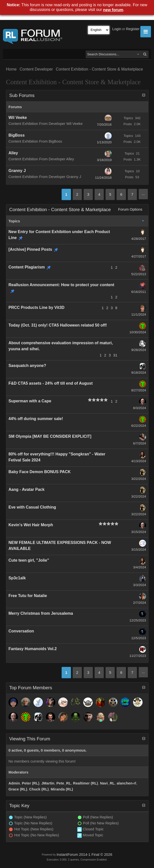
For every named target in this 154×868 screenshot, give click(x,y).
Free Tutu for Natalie (28, 596)
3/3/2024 (140, 585)
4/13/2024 (139, 461)
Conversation (21, 631)
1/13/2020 (104, 142)
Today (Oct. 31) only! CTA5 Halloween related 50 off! (58, 325)
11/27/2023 (138, 656)
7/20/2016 (104, 125)
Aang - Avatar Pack (27, 489)
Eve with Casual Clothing (32, 507)
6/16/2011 (139, 292)
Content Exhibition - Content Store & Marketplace (99, 69)
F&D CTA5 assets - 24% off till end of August (51, 383)
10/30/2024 (138, 332)
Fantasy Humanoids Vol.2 (33, 649)
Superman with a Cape (30, 401)
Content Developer (36, 69)
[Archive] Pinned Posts (30, 249)
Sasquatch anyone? (27, 366)
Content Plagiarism (27, 267)
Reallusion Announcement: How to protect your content (61, 285)
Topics (14, 221)
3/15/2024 (139, 532)
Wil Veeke (18, 118)
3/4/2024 (140, 567)
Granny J (17, 171)
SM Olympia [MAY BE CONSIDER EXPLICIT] (50, 436)
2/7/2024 (140, 603)
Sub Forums (22, 95)
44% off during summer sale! (36, 419)
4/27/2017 (139, 256)
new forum (113, 10)
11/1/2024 (139, 314)
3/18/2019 (104, 160)
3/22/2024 (139, 479)
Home (11, 69)
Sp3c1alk (17, 578)
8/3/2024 (140, 408)
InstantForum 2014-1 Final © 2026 (84, 855)
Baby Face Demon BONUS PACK (40, 472)
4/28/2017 (139, 239)
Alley (13, 153)
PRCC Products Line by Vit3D (37, 307)
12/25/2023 (138, 620)
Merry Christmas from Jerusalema (41, 613)
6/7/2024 (140, 443)
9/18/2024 (139, 373)
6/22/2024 (139, 426)
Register (133, 29)
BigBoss (17, 135)
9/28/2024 (139, 350)
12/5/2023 (139, 638)
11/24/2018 (103, 178)
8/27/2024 (139, 390)
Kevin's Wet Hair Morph (31, 525)
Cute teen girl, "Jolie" (29, 560)
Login (117, 29)
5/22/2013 (139, 274)
